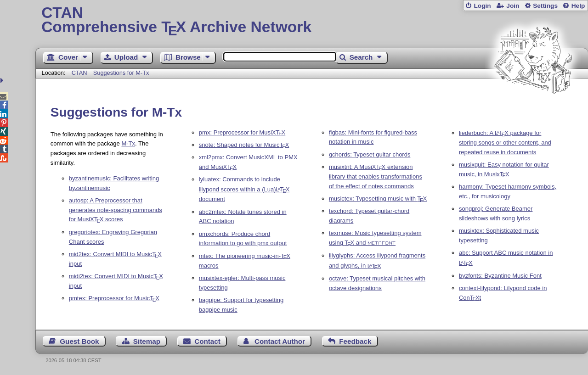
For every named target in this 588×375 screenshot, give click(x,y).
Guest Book (79, 341)
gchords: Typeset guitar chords (370, 154)
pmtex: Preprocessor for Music (114, 298)
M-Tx (128, 143)
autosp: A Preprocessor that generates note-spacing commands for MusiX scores (116, 210)
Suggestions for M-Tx (121, 73)
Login (482, 6)
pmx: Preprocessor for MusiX (242, 132)
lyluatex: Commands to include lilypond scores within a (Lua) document (244, 189)
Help (578, 6)
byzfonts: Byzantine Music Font (500, 276)
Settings (545, 6)
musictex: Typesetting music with (378, 199)
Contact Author (280, 341)
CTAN (79, 73)
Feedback (355, 341)
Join (513, 6)
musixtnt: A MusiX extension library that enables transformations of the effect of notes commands (376, 176)
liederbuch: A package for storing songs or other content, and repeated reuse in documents (505, 143)
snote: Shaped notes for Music (244, 145)
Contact (207, 341)
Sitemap (147, 341)
